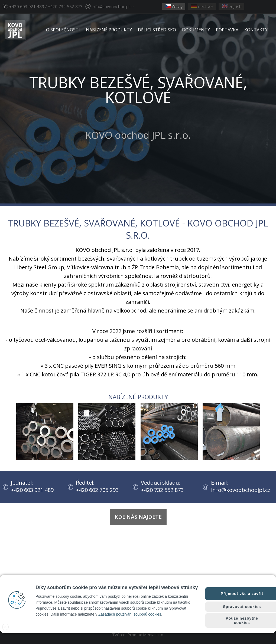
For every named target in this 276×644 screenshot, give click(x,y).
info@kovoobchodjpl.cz (113, 6)
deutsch (202, 6)
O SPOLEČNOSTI (63, 30)
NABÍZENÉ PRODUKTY (109, 30)
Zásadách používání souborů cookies (130, 614)
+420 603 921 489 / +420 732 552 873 (46, 6)
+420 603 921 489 (32, 490)
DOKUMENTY (196, 30)
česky (174, 6)
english (232, 6)
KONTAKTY (256, 30)
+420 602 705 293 (97, 490)
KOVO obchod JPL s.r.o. (138, 100)
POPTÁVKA (227, 30)
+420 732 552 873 (162, 490)
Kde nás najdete (138, 517)
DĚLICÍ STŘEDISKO (157, 30)
